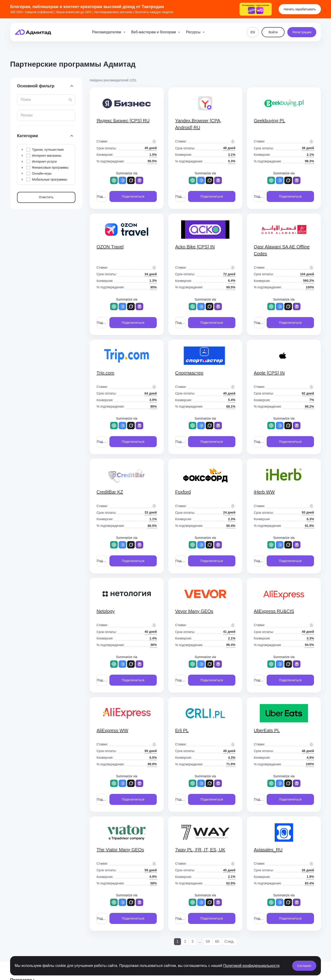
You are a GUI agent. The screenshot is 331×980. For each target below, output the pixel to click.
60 (217, 942)
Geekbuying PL (270, 121)
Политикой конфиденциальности (251, 966)
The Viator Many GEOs (120, 850)
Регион (27, 115)
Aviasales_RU (268, 850)
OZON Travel (110, 247)
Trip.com (105, 373)
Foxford (183, 492)
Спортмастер (189, 373)
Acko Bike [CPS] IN (195, 247)
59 (208, 942)
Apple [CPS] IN (269, 373)
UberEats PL (267, 730)
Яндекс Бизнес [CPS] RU (123, 121)
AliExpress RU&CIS (274, 611)
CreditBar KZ (110, 492)
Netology (106, 611)
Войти (273, 32)
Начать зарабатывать (300, 9)
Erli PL (182, 730)
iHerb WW (264, 492)
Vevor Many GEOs (194, 611)
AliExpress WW (112, 730)
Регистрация (302, 32)
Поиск (26, 100)
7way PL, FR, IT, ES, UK (200, 850)
